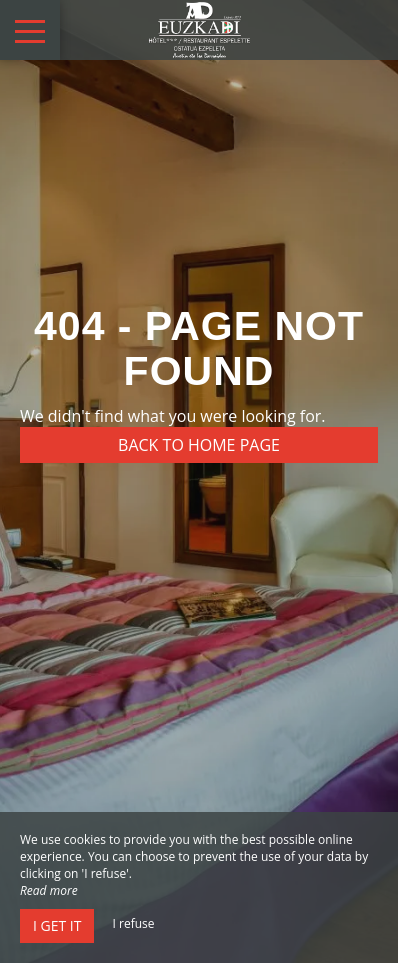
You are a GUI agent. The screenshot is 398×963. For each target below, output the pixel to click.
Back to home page (199, 445)
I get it (57, 925)
